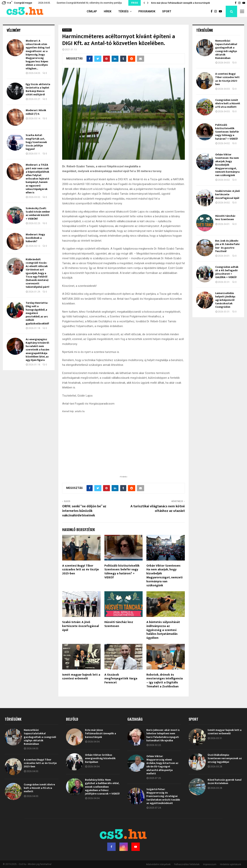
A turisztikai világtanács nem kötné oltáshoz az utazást (158, 509)
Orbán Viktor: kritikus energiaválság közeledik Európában (100, 758)
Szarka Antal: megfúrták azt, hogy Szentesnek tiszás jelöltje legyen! (36, 142)
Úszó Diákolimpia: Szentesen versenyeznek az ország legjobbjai (225, 758)
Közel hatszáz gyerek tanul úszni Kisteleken (225, 781)
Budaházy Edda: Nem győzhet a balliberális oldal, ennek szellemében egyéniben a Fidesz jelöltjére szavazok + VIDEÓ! (102, 787)
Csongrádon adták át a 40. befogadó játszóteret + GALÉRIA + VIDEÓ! (227, 272)
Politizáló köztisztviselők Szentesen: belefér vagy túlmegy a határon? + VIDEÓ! (122, 572)
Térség (123, 11)
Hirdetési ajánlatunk (231, 864)
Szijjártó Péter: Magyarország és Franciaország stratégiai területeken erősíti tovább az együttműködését (163, 796)
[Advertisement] (123, 450)
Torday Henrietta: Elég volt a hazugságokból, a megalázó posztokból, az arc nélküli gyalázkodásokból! (37, 313)
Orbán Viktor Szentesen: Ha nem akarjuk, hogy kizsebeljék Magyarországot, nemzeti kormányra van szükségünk (164, 576)
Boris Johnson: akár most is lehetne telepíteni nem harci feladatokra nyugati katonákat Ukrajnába (163, 735)
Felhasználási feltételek (187, 864)
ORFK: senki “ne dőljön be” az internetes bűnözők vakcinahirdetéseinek (84, 511)
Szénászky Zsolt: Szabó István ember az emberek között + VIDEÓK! (38, 213)
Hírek (108, 11)
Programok (147, 11)
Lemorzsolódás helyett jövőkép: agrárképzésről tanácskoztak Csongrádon (225, 300)
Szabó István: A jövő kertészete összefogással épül (81, 626)
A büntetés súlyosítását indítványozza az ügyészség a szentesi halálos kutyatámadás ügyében (163, 630)
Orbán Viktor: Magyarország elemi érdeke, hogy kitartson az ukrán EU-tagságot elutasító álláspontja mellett (162, 765)
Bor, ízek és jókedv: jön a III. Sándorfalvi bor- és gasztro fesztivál (227, 246)
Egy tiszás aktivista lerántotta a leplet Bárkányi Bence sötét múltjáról (38, 89)
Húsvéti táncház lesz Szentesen (119, 624)
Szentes (67, 30)
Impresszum (210, 864)
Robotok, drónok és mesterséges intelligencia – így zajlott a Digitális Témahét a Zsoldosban (165, 681)
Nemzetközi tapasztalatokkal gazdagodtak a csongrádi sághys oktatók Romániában (226, 49)
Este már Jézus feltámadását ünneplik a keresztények (181, 3)
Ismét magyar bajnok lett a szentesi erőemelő (81, 677)
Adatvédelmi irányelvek (158, 864)
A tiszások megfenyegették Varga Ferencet (121, 679)
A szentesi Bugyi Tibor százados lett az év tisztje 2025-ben (81, 570)
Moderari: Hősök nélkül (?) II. (36, 112)
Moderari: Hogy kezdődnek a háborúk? (35, 238)
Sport (167, 11)
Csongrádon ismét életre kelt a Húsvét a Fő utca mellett (228, 103)
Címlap (92, 11)
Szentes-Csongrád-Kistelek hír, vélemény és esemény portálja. (89, 3)
